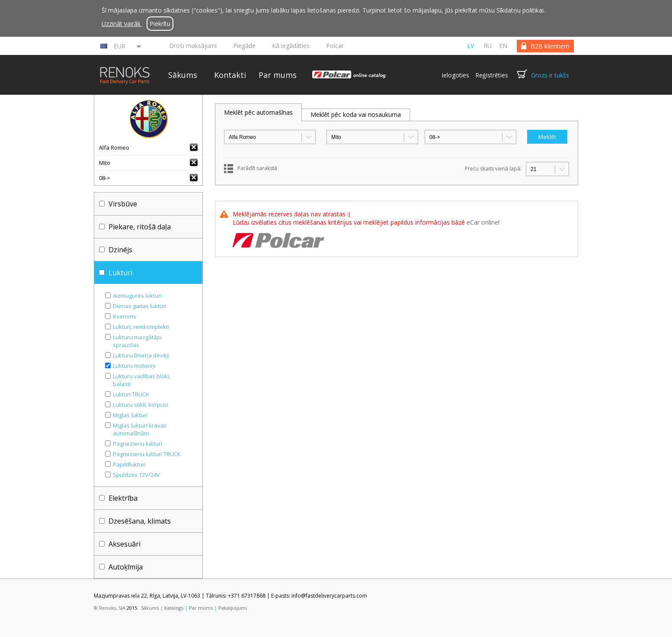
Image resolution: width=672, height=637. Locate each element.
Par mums (278, 75)
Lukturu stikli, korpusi (141, 405)
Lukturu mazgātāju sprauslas (137, 341)
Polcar (335, 46)
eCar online (482, 222)
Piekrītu (160, 24)
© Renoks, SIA (110, 608)
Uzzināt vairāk (122, 24)
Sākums (183, 75)
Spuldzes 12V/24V (136, 475)
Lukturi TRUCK (131, 394)
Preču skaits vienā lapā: (493, 169)
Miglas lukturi (130, 415)
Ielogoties (455, 75)
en (503, 46)
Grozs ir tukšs (550, 75)
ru (488, 46)
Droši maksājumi (193, 46)
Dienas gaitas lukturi (140, 306)
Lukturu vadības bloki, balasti (142, 380)
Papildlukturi (129, 464)
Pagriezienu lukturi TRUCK (147, 454)
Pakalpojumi (233, 608)
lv (470, 46)
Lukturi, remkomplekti (141, 327)
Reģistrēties (492, 75)
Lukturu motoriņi (134, 366)
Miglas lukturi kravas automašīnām (140, 429)
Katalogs (174, 608)
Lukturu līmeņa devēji (141, 355)
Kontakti (230, 75)
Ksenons (125, 316)
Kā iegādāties (291, 46)
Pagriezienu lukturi (138, 444)
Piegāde (244, 46)
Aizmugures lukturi (137, 296)
